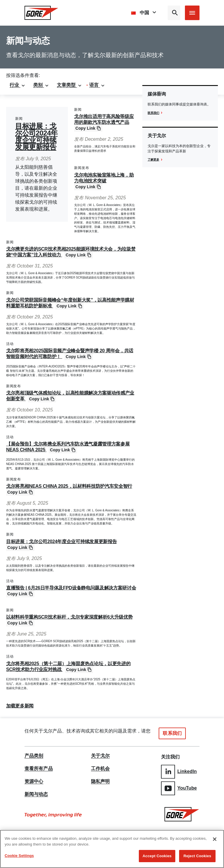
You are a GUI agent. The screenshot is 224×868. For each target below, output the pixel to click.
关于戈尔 (100, 756)
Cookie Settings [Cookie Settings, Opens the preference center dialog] (19, 856)
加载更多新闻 (20, 706)
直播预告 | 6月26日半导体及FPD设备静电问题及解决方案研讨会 (71, 588)
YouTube (179, 786)
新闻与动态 (36, 794)
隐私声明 (100, 781)
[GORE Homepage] (41, 13)
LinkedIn (179, 771)
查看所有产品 (39, 769)
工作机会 (100, 769)
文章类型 (69, 85)
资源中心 (34, 781)
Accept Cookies (157, 856)
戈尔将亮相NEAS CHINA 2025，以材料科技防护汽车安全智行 (69, 486)
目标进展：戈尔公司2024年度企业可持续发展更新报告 (36, 137)
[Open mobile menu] (192, 13)
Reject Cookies (197, 856)
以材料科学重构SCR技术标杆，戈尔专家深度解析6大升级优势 (69, 617)
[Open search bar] (174, 13)
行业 (17, 85)
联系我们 (153, 113)
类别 (41, 85)
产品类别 (34, 756)
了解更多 (153, 160)
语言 (97, 85)
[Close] (215, 839)
